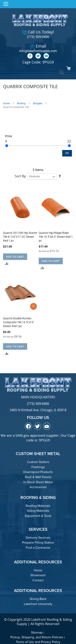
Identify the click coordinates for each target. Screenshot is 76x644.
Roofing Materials (38, 506)
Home (6, 103)
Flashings (38, 467)
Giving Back (38, 599)
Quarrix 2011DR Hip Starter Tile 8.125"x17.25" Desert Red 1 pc (20, 237)
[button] (7, 264)
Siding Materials (38, 511)
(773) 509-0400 (38, 37)
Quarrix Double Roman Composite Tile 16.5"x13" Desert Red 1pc (19, 322)
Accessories (38, 487)
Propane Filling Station (38, 542)
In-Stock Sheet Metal (38, 482)
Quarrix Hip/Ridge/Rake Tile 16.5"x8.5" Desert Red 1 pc (56, 237)
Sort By (20, 176)
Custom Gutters (38, 462)
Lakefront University (38, 604)
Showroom (38, 575)
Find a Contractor (38, 548)
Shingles (37, 103)
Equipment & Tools (38, 516)
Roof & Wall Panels (38, 477)
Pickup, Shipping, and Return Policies (37, 637)
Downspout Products (38, 472)
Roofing (21, 103)
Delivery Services (38, 538)
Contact (38, 580)
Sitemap (37, 632)
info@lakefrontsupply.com (38, 51)
